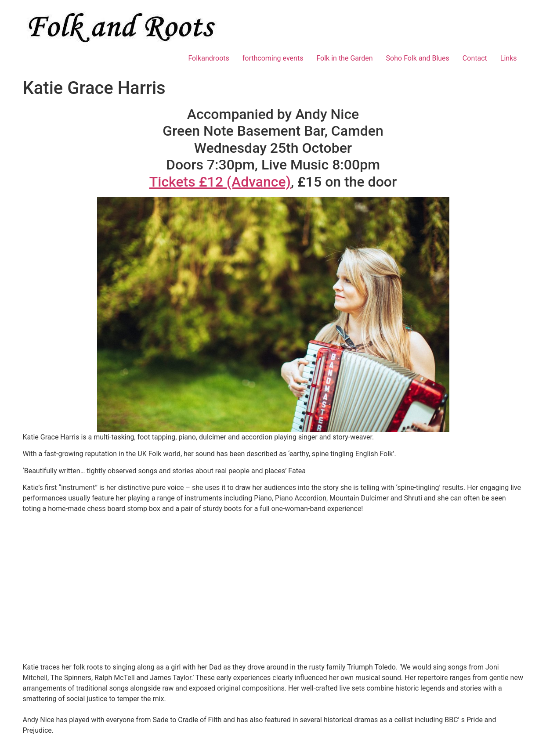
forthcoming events (273, 58)
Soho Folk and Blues (418, 58)
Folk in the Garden (344, 58)
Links (509, 58)
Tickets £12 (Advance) (220, 182)
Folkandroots (208, 58)
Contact (475, 58)
